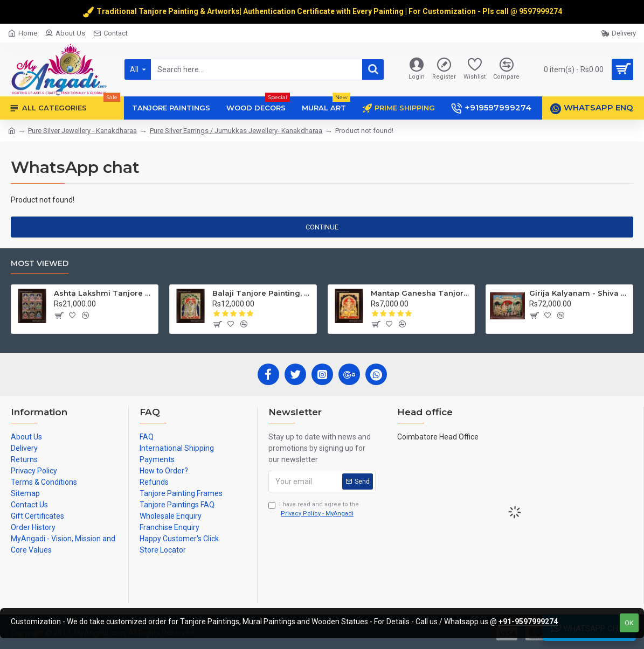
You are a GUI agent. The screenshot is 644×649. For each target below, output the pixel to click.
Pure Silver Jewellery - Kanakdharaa (82, 131)
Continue (322, 227)
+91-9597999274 (528, 622)
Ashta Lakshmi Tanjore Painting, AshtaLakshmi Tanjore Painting (104, 293)
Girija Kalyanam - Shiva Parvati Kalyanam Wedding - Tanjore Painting (579, 293)
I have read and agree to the (314, 510)
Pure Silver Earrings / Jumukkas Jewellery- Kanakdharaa (236, 131)
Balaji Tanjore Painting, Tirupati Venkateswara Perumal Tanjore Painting (262, 293)
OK (629, 623)
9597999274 (541, 11)
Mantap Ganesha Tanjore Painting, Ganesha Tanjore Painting (421, 293)
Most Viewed (40, 264)
